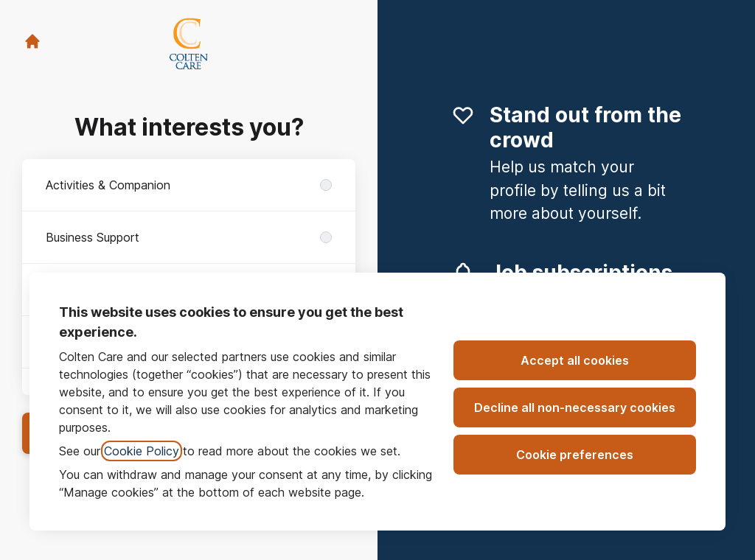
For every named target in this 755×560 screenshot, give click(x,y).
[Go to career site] (32, 41)
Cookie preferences (575, 455)
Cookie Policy (142, 451)
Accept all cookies (575, 360)
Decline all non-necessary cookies (575, 407)
